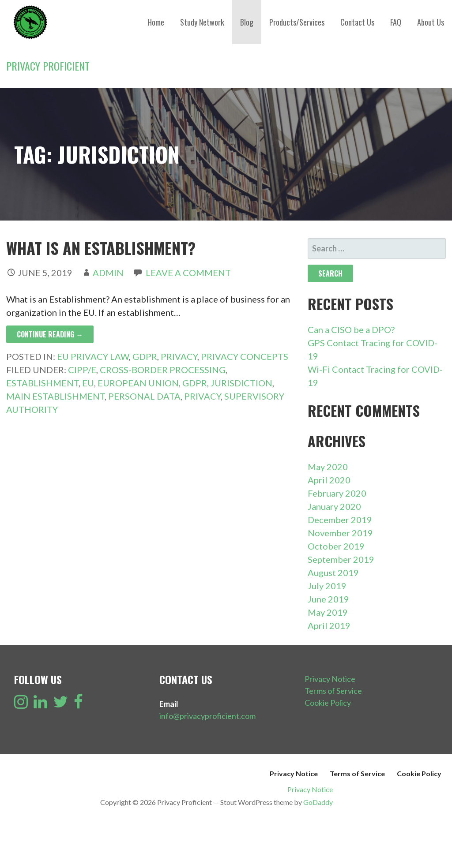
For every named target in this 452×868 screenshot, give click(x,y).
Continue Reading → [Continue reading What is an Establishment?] (50, 334)
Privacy (179, 356)
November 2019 (340, 533)
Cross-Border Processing (163, 370)
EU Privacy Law (93, 356)
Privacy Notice (330, 679)
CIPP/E (82, 370)
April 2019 (329, 625)
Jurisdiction (241, 383)
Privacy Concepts (245, 356)
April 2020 (329, 480)
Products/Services (297, 22)
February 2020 (337, 493)
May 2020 (328, 467)
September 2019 (341, 559)
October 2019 (336, 546)
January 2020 (334, 506)
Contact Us (357, 22)
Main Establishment (55, 396)
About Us (431, 22)
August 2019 (333, 572)
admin (108, 273)
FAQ (396, 22)
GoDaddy (318, 802)
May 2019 (328, 612)
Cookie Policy (328, 703)
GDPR (145, 356)
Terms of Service (333, 691)
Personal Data (144, 396)
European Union (138, 383)
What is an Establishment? (101, 248)
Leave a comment (188, 273)
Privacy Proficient (48, 66)
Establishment (42, 383)
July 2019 (327, 586)
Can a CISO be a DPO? (351, 329)
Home (156, 22)
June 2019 (328, 599)
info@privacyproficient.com (207, 716)
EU (88, 383)
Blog (247, 22)
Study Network (202, 22)
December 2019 (340, 520)
